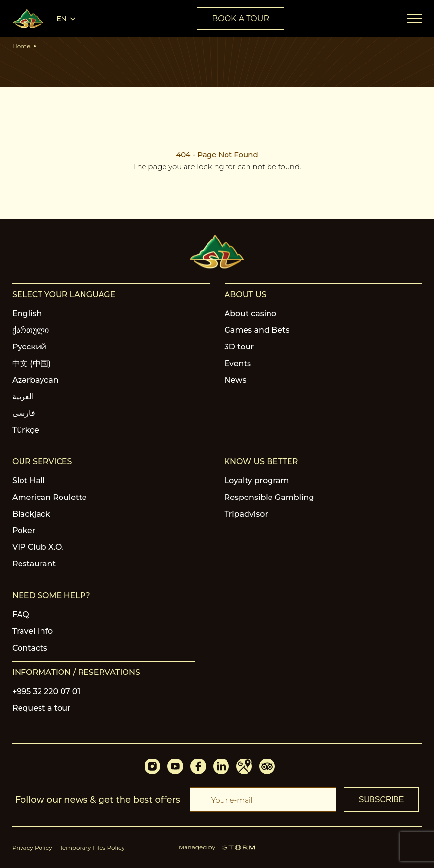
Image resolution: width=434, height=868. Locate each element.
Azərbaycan (35, 380)
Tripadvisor (247, 514)
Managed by (217, 847)
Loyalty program (257, 481)
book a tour (240, 18)
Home (21, 46)
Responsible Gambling (269, 497)
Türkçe (26, 430)
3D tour (239, 347)
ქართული (31, 330)
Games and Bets (257, 330)
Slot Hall (29, 481)
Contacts (30, 648)
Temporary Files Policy (92, 848)
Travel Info (32, 631)
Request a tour (41, 708)
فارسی (24, 413)
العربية (23, 397)
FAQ (21, 615)
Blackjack (31, 514)
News (236, 380)
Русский (29, 347)
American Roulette (50, 497)
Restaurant (34, 564)
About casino (251, 314)
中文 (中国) (31, 363)
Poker (24, 531)
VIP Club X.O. (38, 547)
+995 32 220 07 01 (46, 691)
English (27, 314)
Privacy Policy (32, 848)
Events (238, 363)
